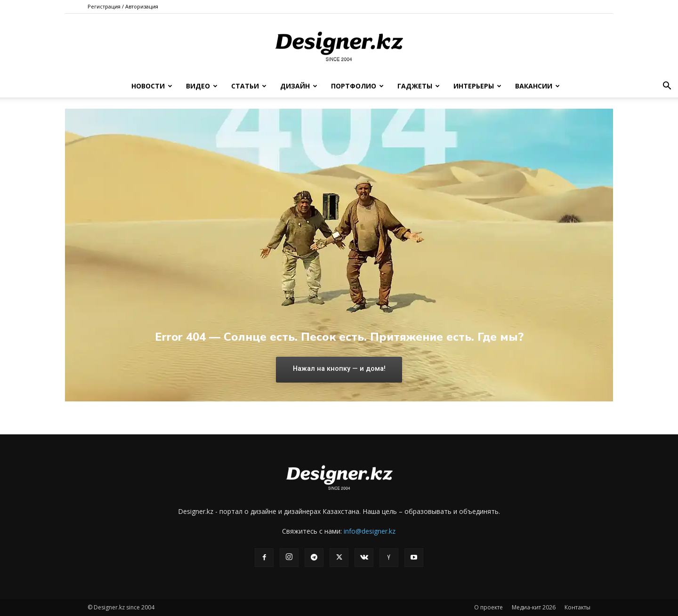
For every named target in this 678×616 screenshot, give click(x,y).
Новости (152, 86)
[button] (667, 87)
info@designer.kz (370, 531)
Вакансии (537, 86)
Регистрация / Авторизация (123, 6)
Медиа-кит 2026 (534, 607)
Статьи (249, 86)
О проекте (488, 607)
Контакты (577, 607)
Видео (202, 86)
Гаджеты (419, 86)
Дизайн (299, 86)
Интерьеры (477, 86)
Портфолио (357, 86)
